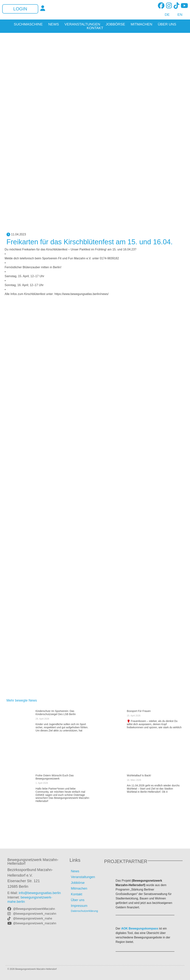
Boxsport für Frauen (139, 711)
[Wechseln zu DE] (165, 15)
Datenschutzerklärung (84, 911)
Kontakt (95, 28)
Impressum (79, 906)
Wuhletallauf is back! (139, 775)
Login (20, 9)
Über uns (167, 24)
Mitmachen (141, 24)
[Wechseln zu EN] (178, 15)
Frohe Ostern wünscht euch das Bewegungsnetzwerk (55, 777)
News (54, 24)
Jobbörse (116, 24)
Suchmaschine (28, 24)
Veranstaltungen (82, 24)
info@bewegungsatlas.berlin (40, 893)
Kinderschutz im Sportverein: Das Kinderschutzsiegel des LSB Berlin (56, 713)
